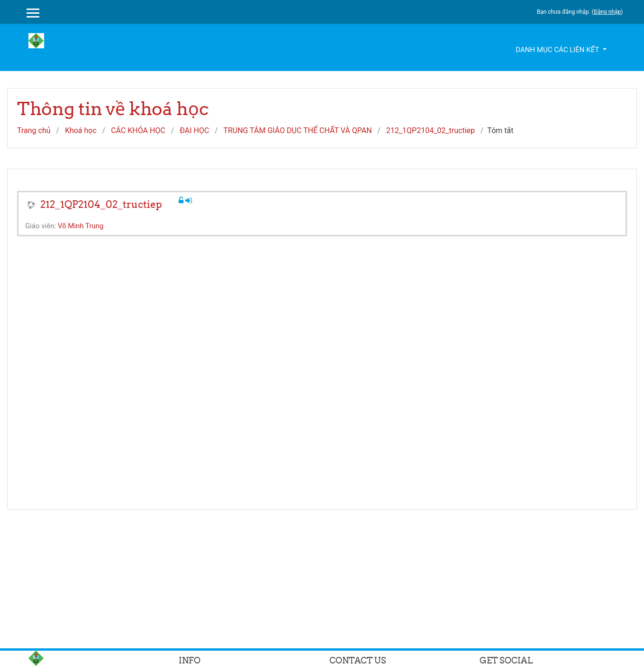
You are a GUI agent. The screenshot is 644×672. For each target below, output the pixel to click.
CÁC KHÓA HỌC (138, 130)
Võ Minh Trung (81, 226)
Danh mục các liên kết (558, 50)
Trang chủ (34, 130)
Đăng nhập (607, 12)
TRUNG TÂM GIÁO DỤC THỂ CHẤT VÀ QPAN (297, 130)
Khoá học (81, 130)
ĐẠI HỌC (194, 130)
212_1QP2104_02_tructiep (431, 130)
